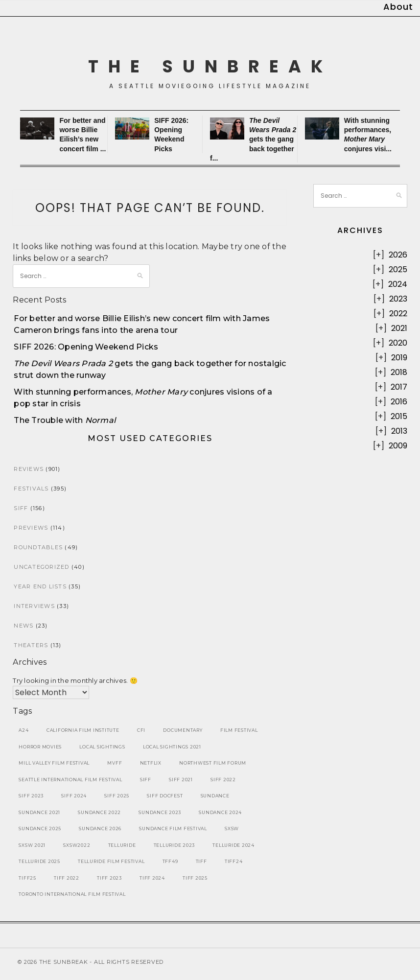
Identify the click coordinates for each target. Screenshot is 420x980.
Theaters (31, 645)
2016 (399, 402)
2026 (398, 255)
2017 (399, 387)
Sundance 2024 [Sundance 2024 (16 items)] (220, 812)
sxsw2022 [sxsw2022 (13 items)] (77, 845)
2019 (399, 358)
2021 (399, 328)
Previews (31, 528)
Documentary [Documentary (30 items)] (183, 730)
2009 (398, 446)
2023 (398, 299)
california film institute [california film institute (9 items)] (83, 730)
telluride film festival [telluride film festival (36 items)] (111, 861)
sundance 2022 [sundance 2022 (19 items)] (99, 812)
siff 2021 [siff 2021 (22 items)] (181, 780)
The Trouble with (65, 420)
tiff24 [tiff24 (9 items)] (234, 861)
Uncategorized (41, 567)
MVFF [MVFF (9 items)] (115, 763)
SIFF (21, 508)
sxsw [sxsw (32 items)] (232, 828)
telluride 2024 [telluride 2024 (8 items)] (233, 845)
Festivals (31, 489)
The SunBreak (210, 66)
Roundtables (38, 547)
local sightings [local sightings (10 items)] (102, 747)
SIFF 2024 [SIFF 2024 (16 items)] (74, 796)
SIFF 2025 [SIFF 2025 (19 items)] (117, 796)
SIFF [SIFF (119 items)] (146, 780)
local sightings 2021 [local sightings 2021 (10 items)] (172, 747)
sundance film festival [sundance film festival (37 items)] (173, 828)
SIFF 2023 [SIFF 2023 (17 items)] (31, 796)
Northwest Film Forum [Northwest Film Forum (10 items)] (213, 763)
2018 (399, 372)
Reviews (29, 469)
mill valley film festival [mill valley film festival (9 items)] (54, 763)
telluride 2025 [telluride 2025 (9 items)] (39, 861)
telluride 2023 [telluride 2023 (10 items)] (175, 845)
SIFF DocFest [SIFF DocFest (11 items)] (165, 796)
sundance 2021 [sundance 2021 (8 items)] (39, 812)
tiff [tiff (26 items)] (201, 861)
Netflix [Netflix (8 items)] (151, 763)
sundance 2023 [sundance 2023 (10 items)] (160, 812)
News (23, 626)
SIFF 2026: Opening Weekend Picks (86, 347)
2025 (398, 269)
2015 (399, 416)
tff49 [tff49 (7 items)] (170, 861)
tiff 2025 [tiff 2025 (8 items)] (195, 878)
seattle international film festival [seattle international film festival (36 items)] (70, 780)
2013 (399, 431)
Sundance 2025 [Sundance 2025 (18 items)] (40, 828)
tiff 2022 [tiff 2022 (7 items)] (67, 878)
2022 (398, 314)
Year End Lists (40, 586)
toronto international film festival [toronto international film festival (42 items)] (72, 894)
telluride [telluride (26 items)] (122, 845)
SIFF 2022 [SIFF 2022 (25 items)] (223, 780)
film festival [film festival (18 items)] (239, 730)
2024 (398, 284)
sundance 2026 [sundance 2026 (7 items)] (100, 828)
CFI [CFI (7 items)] (141, 730)
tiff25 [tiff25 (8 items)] (27, 878)
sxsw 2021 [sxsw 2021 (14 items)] (32, 845)
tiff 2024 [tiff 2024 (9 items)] (152, 878)
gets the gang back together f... (253, 139)
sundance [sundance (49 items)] (215, 796)
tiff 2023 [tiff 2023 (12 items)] (109, 878)
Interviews (34, 606)
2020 (398, 343)
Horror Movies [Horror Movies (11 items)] (40, 747)
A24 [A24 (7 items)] (23, 730)
